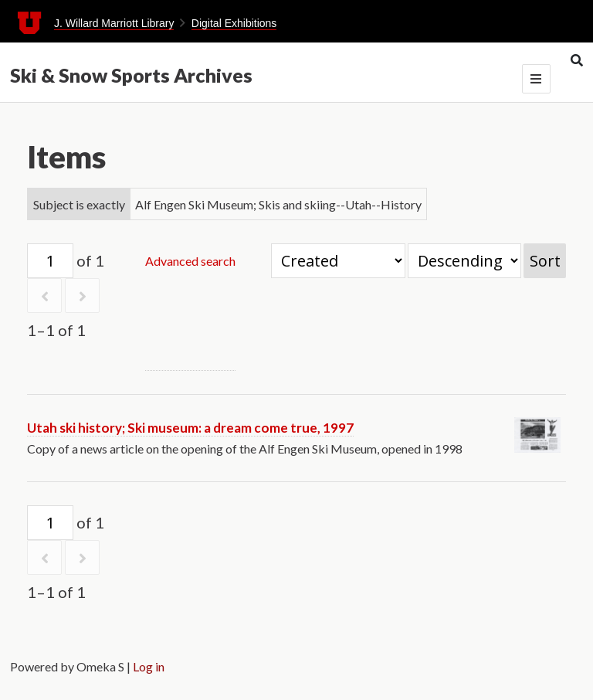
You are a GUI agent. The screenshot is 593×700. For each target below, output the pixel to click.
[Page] (50, 261)
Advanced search (190, 261)
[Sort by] (338, 261)
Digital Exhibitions (234, 23)
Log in (149, 666)
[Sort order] (464, 261)
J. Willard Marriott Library (114, 23)
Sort (545, 261)
